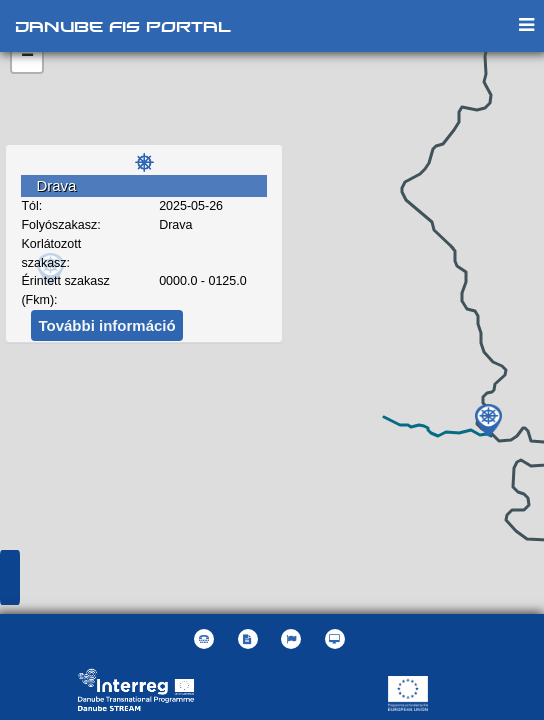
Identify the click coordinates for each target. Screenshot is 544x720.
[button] (293, 639)
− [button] (27, 57)
